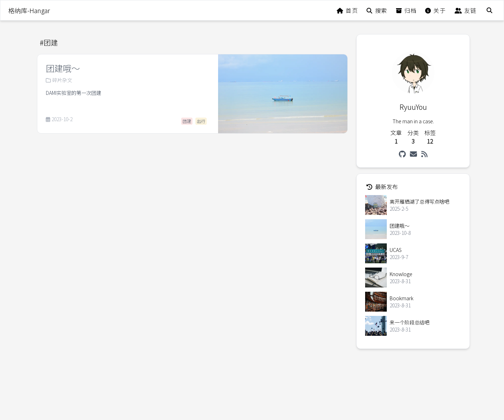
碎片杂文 (59, 80)
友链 (466, 10)
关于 (435, 10)
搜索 (377, 10)
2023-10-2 (59, 119)
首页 (347, 10)
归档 (406, 10)
